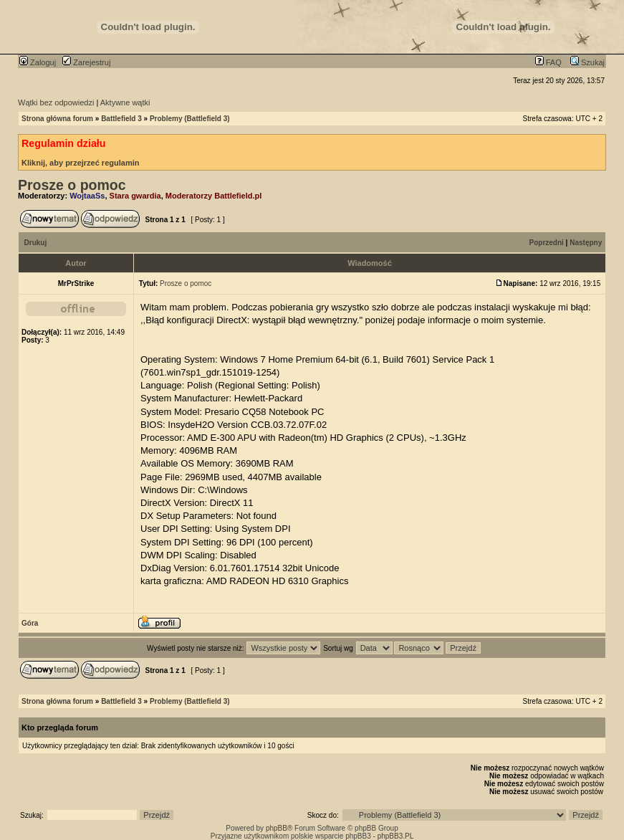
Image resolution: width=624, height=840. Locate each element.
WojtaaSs (87, 196)
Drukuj (36, 243)
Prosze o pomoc (72, 185)
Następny (586, 243)
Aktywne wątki (125, 102)
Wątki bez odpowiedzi (56, 102)
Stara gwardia (135, 196)
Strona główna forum (57, 119)
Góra (30, 623)
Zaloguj (38, 62)
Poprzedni (547, 243)
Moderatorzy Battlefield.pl (213, 196)
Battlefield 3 (121, 119)
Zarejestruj (86, 62)
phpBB (277, 828)
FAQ (548, 62)
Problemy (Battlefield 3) (190, 119)
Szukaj (587, 62)
